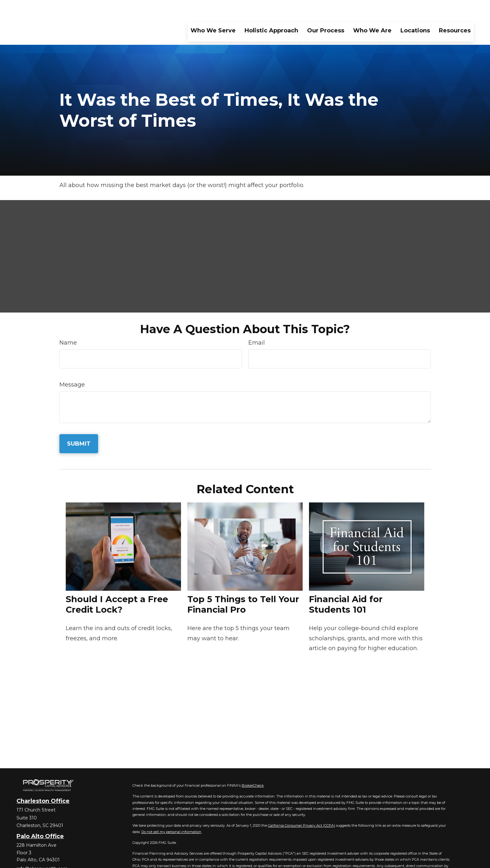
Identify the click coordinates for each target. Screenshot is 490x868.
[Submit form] (79, 425)
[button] (213, 11)
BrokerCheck (253, 766)
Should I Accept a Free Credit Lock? (117, 585)
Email (257, 324)
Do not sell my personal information (171, 813)
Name (68, 324)
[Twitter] (32, 860)
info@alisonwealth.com (42, 850)
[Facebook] (21, 860)
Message (72, 366)
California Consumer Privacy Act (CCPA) (302, 806)
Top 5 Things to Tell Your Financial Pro (243, 585)
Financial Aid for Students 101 (346, 585)
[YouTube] (54, 860)
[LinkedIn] (43, 860)
